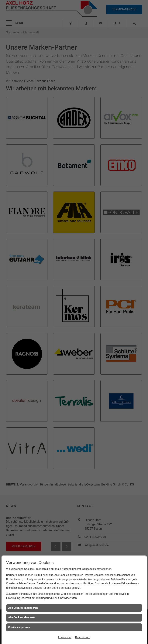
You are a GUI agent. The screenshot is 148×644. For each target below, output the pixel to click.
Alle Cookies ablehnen (22, 617)
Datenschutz (83, 637)
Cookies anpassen (19, 627)
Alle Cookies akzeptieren (23, 608)
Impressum (65, 637)
